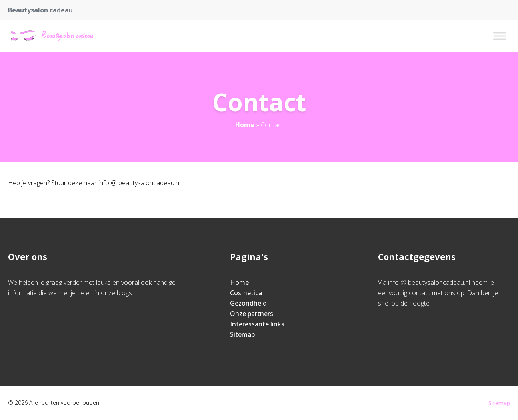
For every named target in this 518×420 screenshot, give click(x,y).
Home (245, 125)
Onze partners (252, 314)
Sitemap (242, 334)
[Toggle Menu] (500, 36)
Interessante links (257, 324)
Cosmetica (246, 293)
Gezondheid (248, 303)
